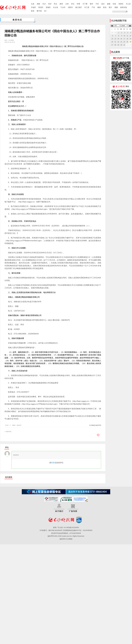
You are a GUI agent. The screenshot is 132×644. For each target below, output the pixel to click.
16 (121, 39)
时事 (78, 4)
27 (112, 45)
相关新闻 (9, 477)
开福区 (33, 7)
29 (118, 45)
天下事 (85, 4)
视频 (116, 7)
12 (130, 36)
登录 (53, 463)
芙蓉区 (121, 4)
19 (130, 39)
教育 (61, 4)
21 (115, 42)
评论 (73, 4)
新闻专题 (124, 7)
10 (124, 36)
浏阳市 (70, 7)
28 (115, 45)
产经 (93, 7)
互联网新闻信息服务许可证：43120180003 (78, 530)
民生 (56, 4)
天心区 (128, 4)
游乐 (103, 4)
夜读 (105, 7)
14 (115, 39)
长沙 (44, 4)
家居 (33, 11)
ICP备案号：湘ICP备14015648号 (51, 530)
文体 (67, 4)
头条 (33, 4)
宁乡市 (63, 7)
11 (127, 36)
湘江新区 (79, 7)
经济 (50, 4)
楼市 (92, 4)
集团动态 (17, 20)
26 (130, 42)
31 (124, 45)
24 (124, 42)
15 (118, 39)
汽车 (97, 4)
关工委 (87, 7)
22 (118, 42)
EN (45, 11)
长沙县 (56, 7)
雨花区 (41, 7)
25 (127, 42)
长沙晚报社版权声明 (95, 425)
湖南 (38, 4)
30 (121, 45)
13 (112, 39)
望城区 (48, 7)
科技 (114, 4)
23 (121, 42)
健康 (109, 4)
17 (124, 39)
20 (112, 42)
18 (127, 39)
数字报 (39, 11)
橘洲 (99, 7)
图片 (110, 7)
